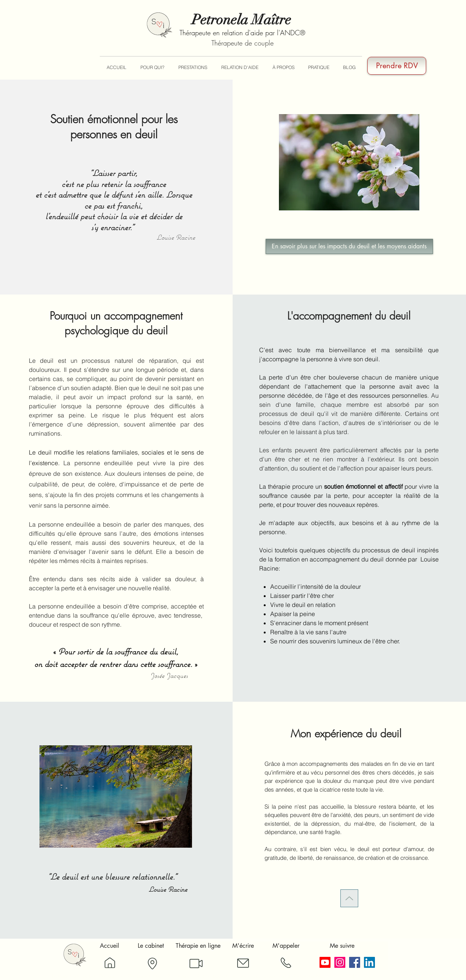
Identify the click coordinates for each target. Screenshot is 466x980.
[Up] (349, 898)
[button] (152, 67)
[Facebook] (355, 962)
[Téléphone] (286, 963)
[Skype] (196, 964)
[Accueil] (110, 963)
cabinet (323, 881)
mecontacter (376, 871)
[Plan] (152, 964)
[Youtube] (325, 962)
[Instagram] (340, 962)
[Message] (243, 963)
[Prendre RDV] (397, 66)
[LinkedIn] (369, 962)
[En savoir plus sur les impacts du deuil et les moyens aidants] (349, 246)
